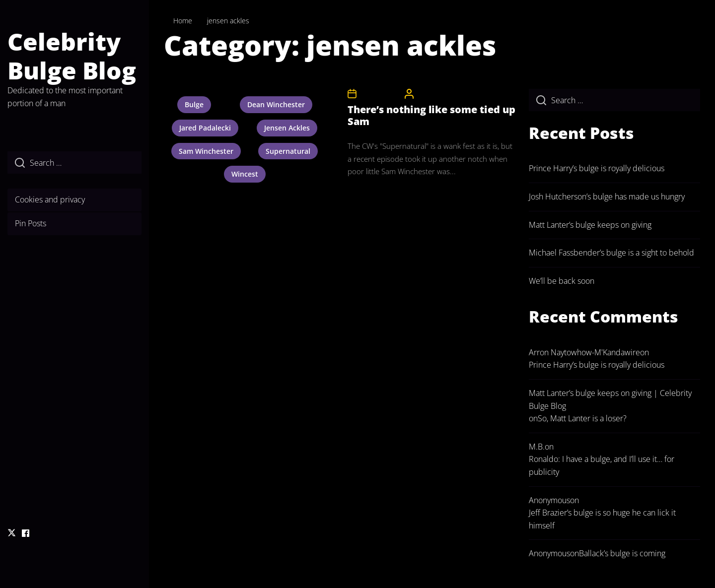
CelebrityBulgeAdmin (447, 94)
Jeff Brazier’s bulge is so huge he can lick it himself (602, 519)
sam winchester (206, 151)
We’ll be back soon (562, 281)
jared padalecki (205, 128)
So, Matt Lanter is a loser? (582, 418)
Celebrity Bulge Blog (72, 56)
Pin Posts (31, 223)
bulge (194, 104)
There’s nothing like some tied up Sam (431, 115)
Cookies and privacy (50, 199)
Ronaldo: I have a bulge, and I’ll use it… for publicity (602, 465)
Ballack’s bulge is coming (622, 553)
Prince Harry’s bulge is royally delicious (597, 168)
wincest (245, 174)
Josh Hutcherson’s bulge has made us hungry (607, 196)
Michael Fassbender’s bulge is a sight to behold (611, 253)
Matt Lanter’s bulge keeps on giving (590, 225)
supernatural (288, 151)
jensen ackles (287, 128)
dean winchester (276, 104)
